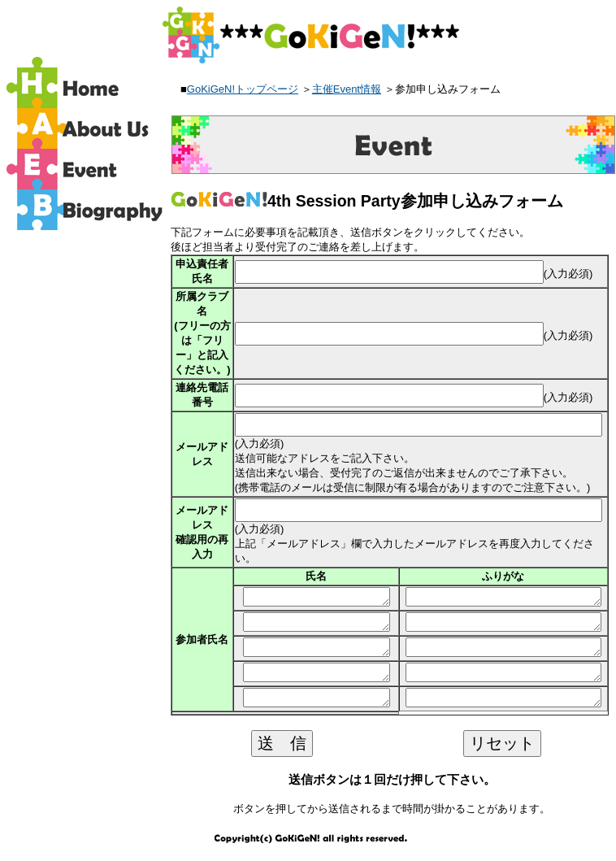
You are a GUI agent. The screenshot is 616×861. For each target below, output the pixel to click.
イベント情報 (87, 169)
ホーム (87, 88)
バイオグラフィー (87, 210)
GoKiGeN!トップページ (243, 89)
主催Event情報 (347, 89)
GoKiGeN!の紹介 (87, 128)
